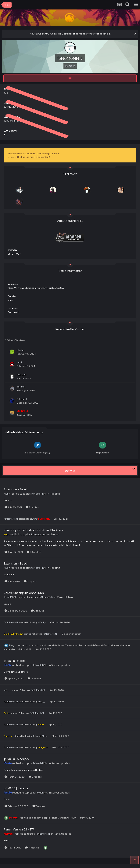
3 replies (38, 611)
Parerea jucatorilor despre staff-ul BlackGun (33, 530)
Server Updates (61, 665)
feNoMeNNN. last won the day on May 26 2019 (33, 153)
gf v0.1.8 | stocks (14, 661)
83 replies (34, 552)
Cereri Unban (65, 597)
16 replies (35, 679)
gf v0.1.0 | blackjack (16, 759)
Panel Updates (63, 834)
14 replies (32, 848)
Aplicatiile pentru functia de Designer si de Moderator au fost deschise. (70, 34)
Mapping (55, 494)
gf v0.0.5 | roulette (16, 788)
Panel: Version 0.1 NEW (63, 818)
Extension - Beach (16, 489)
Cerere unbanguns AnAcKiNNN (24, 593)
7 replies (32, 507)
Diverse (54, 534)
